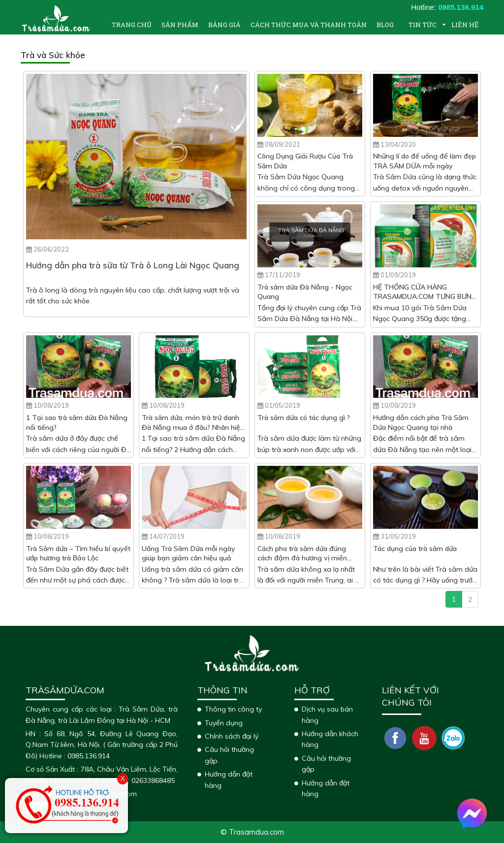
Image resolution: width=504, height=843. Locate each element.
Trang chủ (132, 25)
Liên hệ (465, 25)
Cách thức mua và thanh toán (309, 25)
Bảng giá (224, 25)
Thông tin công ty (233, 709)
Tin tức (423, 25)
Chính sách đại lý (232, 736)
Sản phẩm (180, 25)
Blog (385, 25)
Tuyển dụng (224, 723)
